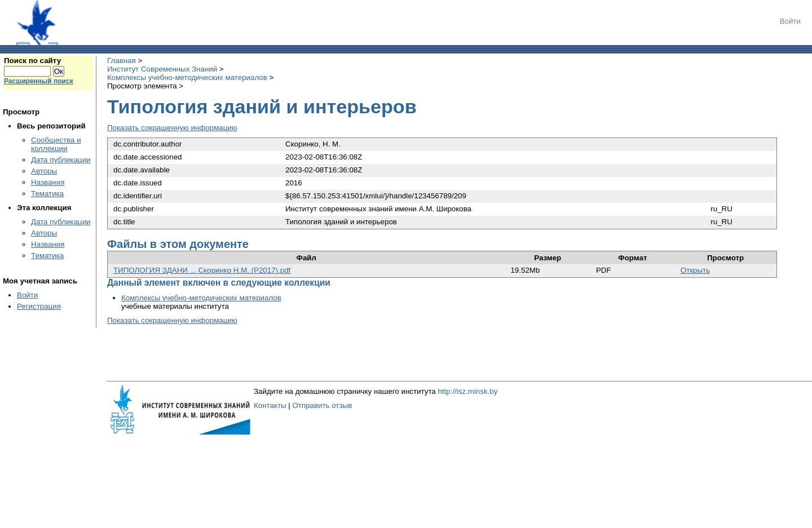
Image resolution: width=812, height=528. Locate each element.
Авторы (44, 171)
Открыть (695, 270)
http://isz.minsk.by (467, 391)
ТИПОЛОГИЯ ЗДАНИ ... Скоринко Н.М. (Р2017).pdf (202, 270)
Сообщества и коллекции (56, 144)
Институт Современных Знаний (162, 69)
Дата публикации (61, 160)
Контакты (270, 405)
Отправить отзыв (322, 405)
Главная (122, 61)
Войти (790, 21)
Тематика (47, 194)
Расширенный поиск (39, 81)
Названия (48, 182)
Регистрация (39, 306)
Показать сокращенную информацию (172, 128)
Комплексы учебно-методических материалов (187, 77)
